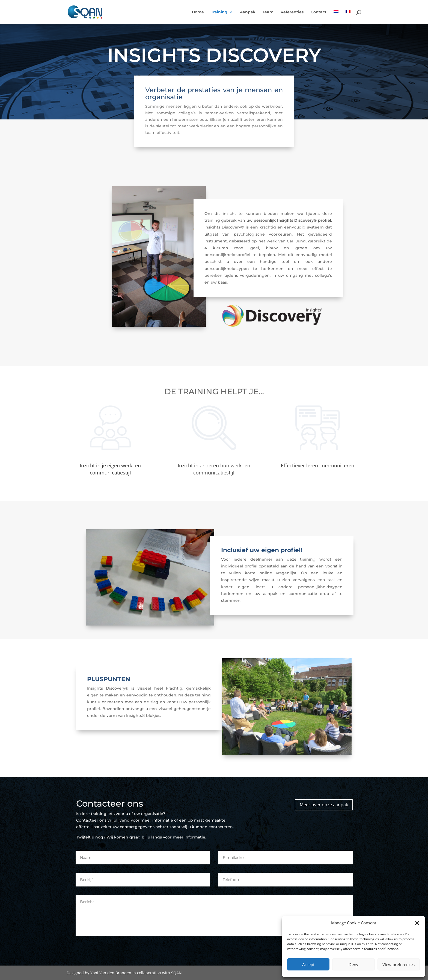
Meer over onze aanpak (324, 805)
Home (198, 12)
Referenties (292, 12)
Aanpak (248, 12)
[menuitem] (336, 17)
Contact (319, 12)
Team (268, 12)
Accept (308, 964)
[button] (417, 923)
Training (219, 12)
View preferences (399, 964)
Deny (353, 964)
